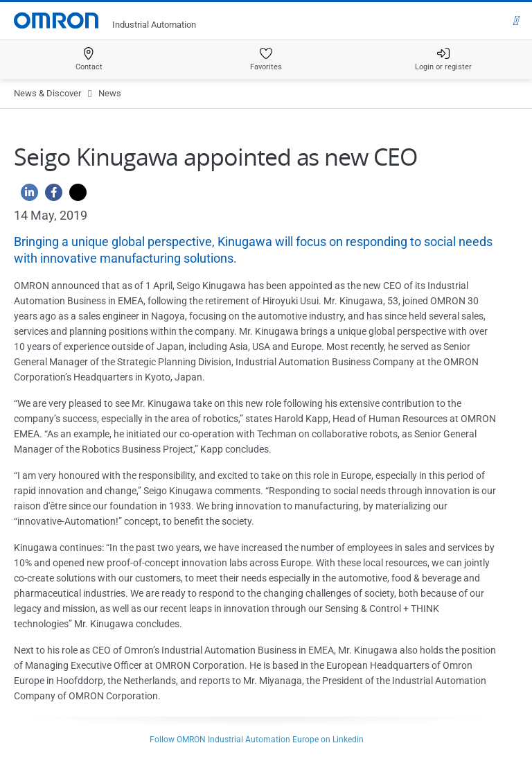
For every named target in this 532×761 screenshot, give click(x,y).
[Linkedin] (26, 196)
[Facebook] (50, 196)
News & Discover (47, 93)
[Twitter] (74, 196)
